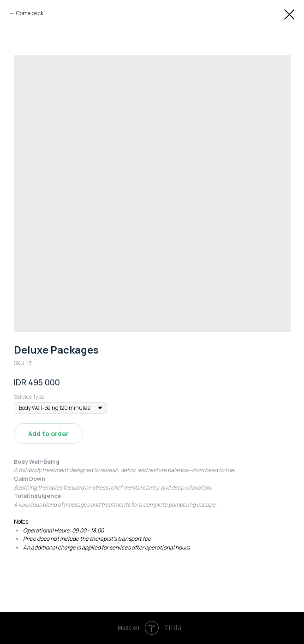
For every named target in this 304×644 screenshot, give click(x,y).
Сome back (30, 13)
